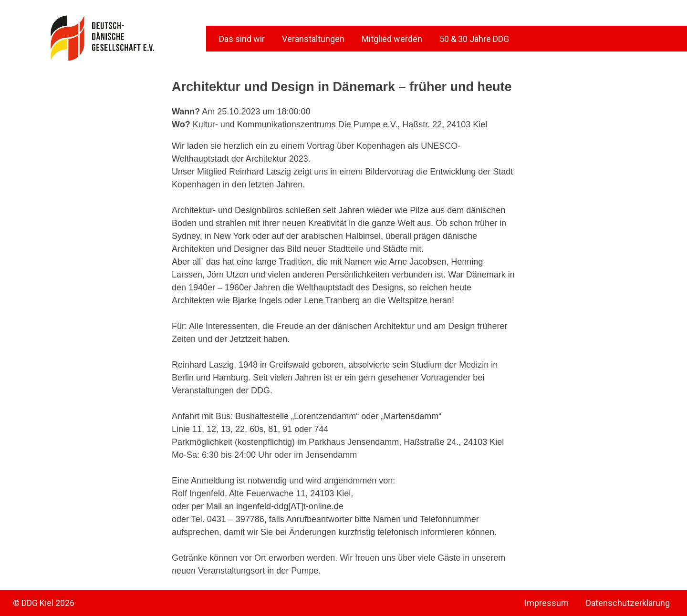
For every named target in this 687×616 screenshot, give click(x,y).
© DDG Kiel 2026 (44, 603)
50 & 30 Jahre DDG (474, 39)
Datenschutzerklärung (628, 603)
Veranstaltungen (313, 39)
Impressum (546, 603)
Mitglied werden (392, 39)
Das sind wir (242, 39)
